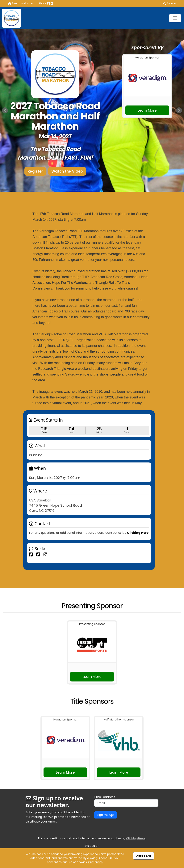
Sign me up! (105, 815)
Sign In (170, 3)
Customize (95, 862)
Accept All (144, 856)
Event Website (20, 3)
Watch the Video (67, 171)
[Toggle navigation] (175, 18)
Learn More (147, 110)
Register (35, 171)
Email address (105, 797)
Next (179, 110)
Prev (5, 110)
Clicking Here (138, 533)
